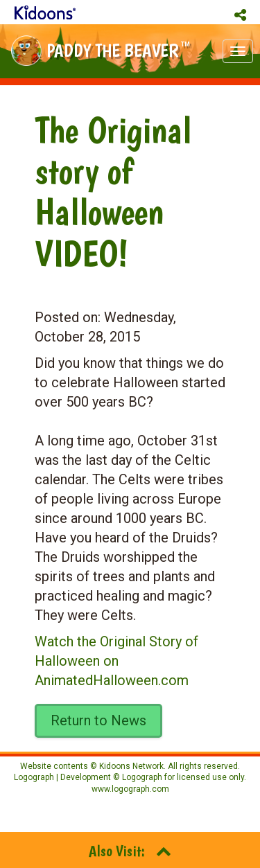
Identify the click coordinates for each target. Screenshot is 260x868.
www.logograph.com (130, 789)
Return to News (98, 720)
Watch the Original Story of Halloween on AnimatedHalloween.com (116, 661)
